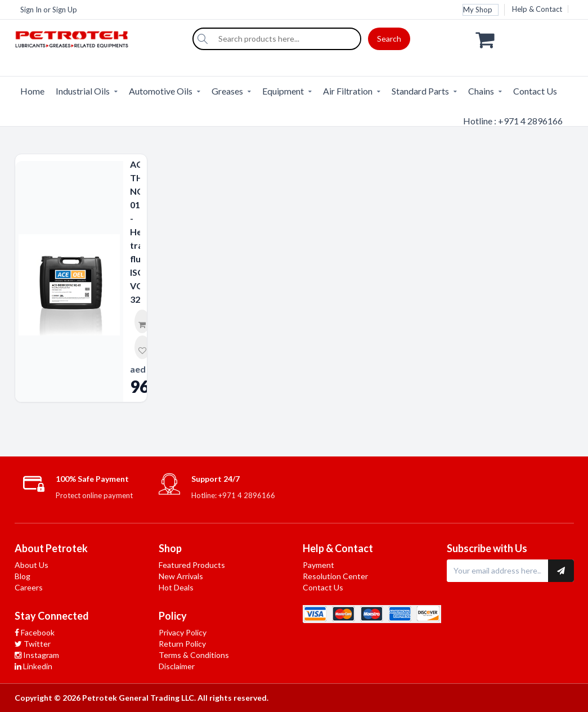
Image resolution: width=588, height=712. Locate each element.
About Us (32, 565)
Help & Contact (537, 9)
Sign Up (65, 10)
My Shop (478, 10)
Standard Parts (420, 91)
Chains (481, 91)
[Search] (203, 39)
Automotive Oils (161, 91)
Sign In (31, 10)
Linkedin (33, 666)
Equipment (283, 91)
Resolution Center (335, 576)
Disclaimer (177, 666)
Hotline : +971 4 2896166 (513, 121)
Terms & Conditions (194, 655)
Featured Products (192, 565)
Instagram (37, 655)
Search (389, 39)
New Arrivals (181, 576)
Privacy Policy (183, 632)
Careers (29, 587)
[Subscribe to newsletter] (561, 571)
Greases (227, 91)
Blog (23, 576)
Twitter (33, 644)
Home (32, 91)
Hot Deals (176, 587)
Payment (318, 565)
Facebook (35, 632)
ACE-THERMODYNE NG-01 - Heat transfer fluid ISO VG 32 (135, 232)
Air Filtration (348, 91)
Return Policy (182, 644)
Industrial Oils (83, 91)
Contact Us (535, 91)
